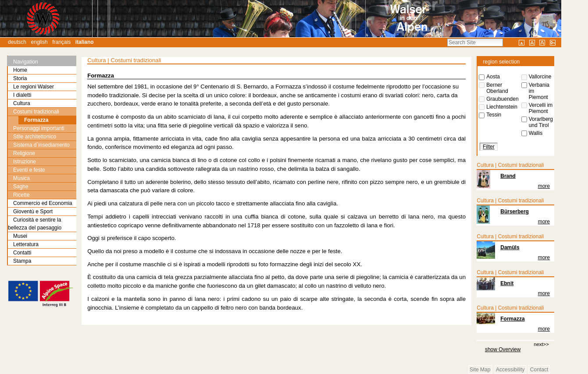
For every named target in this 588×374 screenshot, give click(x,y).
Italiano (85, 42)
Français (61, 42)
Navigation (26, 62)
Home (20, 70)
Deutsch (17, 42)
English (39, 42)
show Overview (503, 349)
